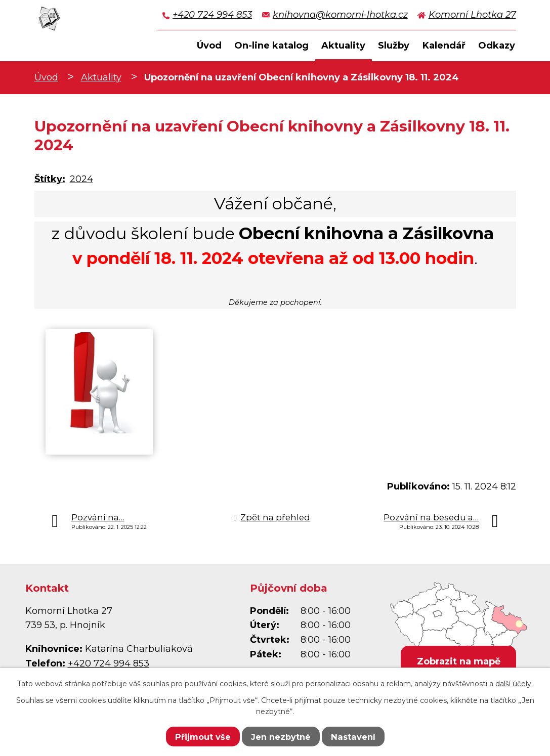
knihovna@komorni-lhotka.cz (340, 15)
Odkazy (497, 46)
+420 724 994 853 (212, 15)
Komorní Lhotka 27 (472, 15)
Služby (394, 46)
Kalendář (444, 46)
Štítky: (50, 179)
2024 (81, 179)
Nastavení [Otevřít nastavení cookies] (353, 737)
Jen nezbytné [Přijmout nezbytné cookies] (281, 737)
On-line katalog (271, 46)
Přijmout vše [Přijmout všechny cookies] (203, 737)
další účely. (514, 684)
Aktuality (101, 77)
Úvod (46, 77)
